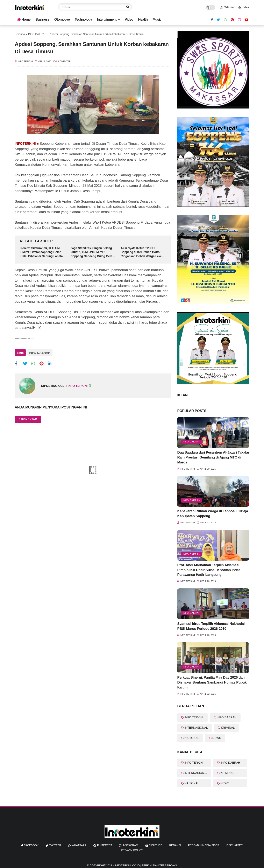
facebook (31, 845)
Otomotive (62, 19)
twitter (55, 845)
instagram (130, 845)
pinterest (105, 845)
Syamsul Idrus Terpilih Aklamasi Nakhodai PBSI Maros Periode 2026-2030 (211, 626)
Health (143, 19)
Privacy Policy (132, 850)
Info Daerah (191, 500)
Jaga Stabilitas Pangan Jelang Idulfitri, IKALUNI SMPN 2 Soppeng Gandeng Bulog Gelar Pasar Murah (92, 252)
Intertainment (107, 19)
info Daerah (191, 442)
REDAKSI (175, 845)
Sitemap (228, 7)
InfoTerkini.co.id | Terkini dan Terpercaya (146, 865)
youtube (156, 845)
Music (157, 19)
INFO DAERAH (37, 34)
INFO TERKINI (194, 717)
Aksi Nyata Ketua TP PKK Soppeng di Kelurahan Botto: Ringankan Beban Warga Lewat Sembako (142, 252)
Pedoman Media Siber (204, 845)
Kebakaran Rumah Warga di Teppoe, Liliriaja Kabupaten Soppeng (213, 514)
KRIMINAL (228, 728)
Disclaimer (234, 845)
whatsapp (79, 845)
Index (244, 7)
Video (129, 19)
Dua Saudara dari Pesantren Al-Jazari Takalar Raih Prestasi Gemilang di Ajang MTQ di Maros (213, 457)
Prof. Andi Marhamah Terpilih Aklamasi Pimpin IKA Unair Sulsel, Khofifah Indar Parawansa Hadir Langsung (208, 570)
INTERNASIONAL (196, 728)
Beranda (20, 34)
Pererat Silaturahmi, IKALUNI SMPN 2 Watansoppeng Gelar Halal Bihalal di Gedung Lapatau (43, 252)
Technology (83, 19)
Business (42, 19)
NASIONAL (192, 738)
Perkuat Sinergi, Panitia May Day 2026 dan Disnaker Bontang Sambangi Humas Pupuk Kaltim (212, 682)
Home (24, 19)
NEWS (217, 738)
